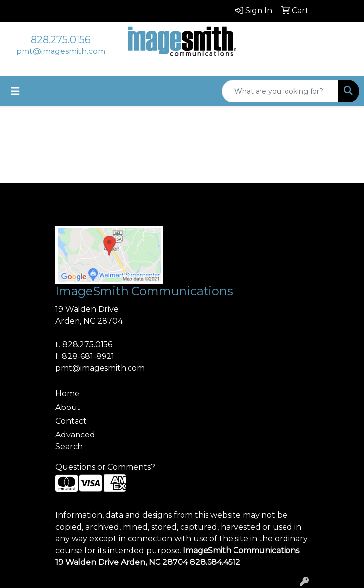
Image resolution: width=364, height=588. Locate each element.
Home (67, 394)
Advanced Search (75, 441)
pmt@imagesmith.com (61, 51)
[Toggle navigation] (15, 91)
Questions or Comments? (105, 467)
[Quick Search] (280, 91)
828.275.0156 (61, 40)
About (68, 407)
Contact (71, 421)
